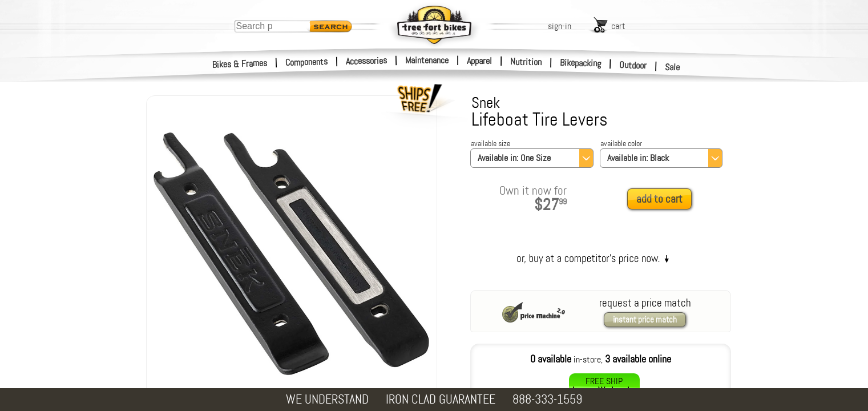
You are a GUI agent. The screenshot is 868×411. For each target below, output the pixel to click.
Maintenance (427, 60)
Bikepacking (581, 63)
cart (618, 26)
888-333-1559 (547, 399)
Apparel (479, 61)
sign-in (560, 26)
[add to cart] (663, 200)
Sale (673, 67)
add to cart (659, 199)
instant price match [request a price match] (645, 320)
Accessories (366, 61)
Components (307, 62)
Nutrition (526, 62)
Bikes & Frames (240, 64)
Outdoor (633, 65)
